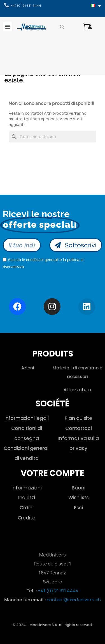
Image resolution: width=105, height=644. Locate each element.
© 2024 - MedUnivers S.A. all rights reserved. (53, 625)
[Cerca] (53, 137)
